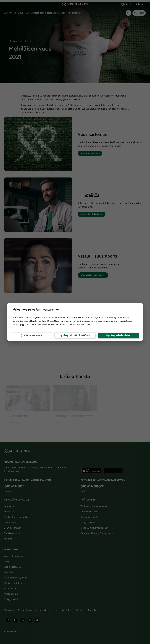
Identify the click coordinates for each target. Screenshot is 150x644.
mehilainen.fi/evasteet (80, 325)
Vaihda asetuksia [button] (31, 336)
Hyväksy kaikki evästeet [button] (119, 335)
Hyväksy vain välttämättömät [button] (75, 335)
